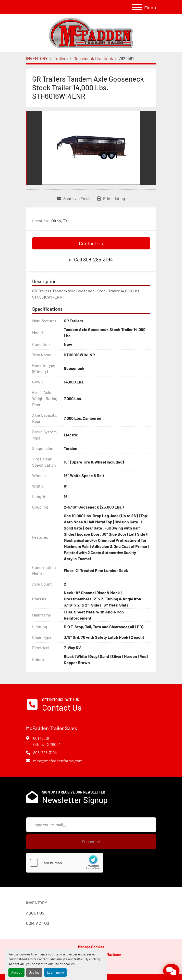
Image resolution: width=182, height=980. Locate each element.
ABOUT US (35, 913)
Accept (16, 972)
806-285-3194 (98, 259)
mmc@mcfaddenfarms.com (58, 761)
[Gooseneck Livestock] (93, 58)
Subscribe (91, 841)
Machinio (114, 954)
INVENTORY (37, 903)
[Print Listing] (111, 199)
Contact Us (91, 243)
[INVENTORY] (37, 58)
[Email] (91, 825)
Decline (34, 972)
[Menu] (137, 7)
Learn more (55, 972)
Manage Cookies (91, 947)
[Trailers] (61, 58)
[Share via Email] (74, 199)
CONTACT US (38, 923)
